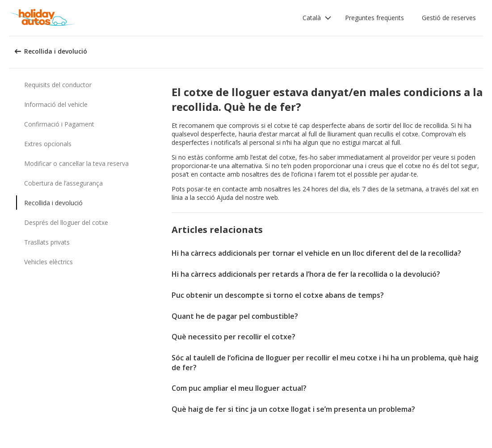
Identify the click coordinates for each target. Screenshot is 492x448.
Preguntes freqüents (374, 18)
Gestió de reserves (449, 18)
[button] (317, 18)
